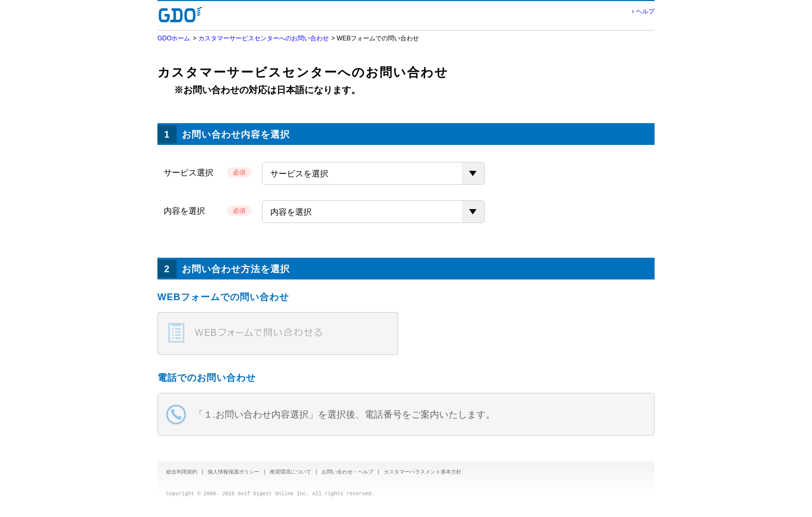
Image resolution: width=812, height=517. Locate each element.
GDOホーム (174, 38)
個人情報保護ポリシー (234, 472)
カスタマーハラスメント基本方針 (423, 472)
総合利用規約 (182, 472)
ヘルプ (645, 11)
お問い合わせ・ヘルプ (347, 472)
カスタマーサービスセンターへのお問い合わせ (264, 38)
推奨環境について (291, 472)
